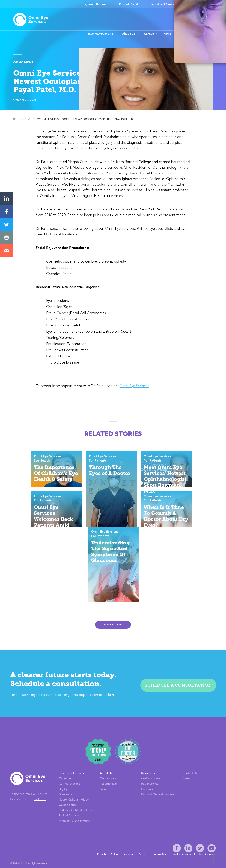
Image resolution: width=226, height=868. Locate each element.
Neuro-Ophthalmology (77, 783)
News (167, 34)
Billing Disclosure (203, 847)
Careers (149, 34)
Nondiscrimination (179, 847)
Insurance (148, 772)
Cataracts (68, 762)
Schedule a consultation (176, 662)
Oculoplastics (71, 788)
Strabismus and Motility (77, 807)
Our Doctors (110, 762)
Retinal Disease (72, 802)
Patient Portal (129, 4)
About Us (129, 34)
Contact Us (188, 757)
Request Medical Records (152, 779)
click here (43, 783)
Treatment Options (100, 34)
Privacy (140, 847)
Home (16, 143)
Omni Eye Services (150, 434)
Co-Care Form (151, 762)
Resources (183, 34)
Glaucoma (69, 778)
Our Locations (209, 34)
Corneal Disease (72, 767)
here (116, 674)
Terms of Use (156, 847)
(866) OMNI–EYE (208, 4)
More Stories (113, 602)
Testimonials (110, 767)
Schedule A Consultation (167, 4)
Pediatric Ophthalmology (72, 795)
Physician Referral (95, 4)
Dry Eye (67, 772)
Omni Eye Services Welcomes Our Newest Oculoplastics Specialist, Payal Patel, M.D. (85, 143)
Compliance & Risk (105, 847)
